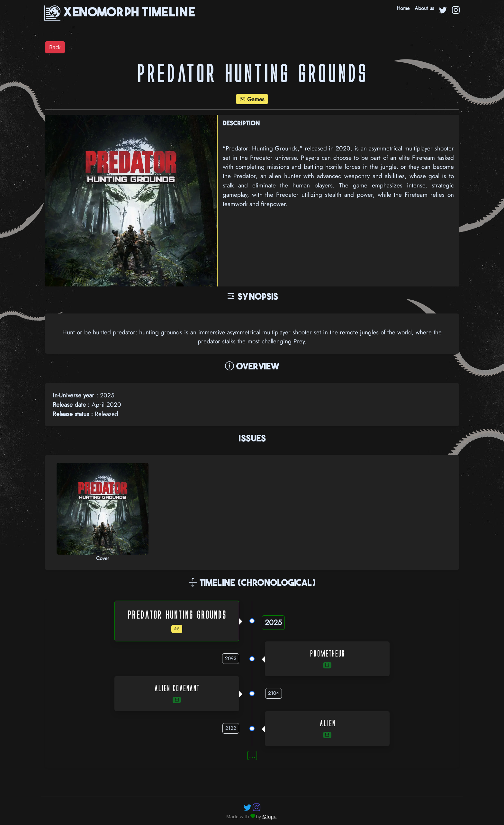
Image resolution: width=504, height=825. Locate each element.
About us (424, 8)
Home (403, 8)
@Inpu (269, 816)
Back (55, 47)
